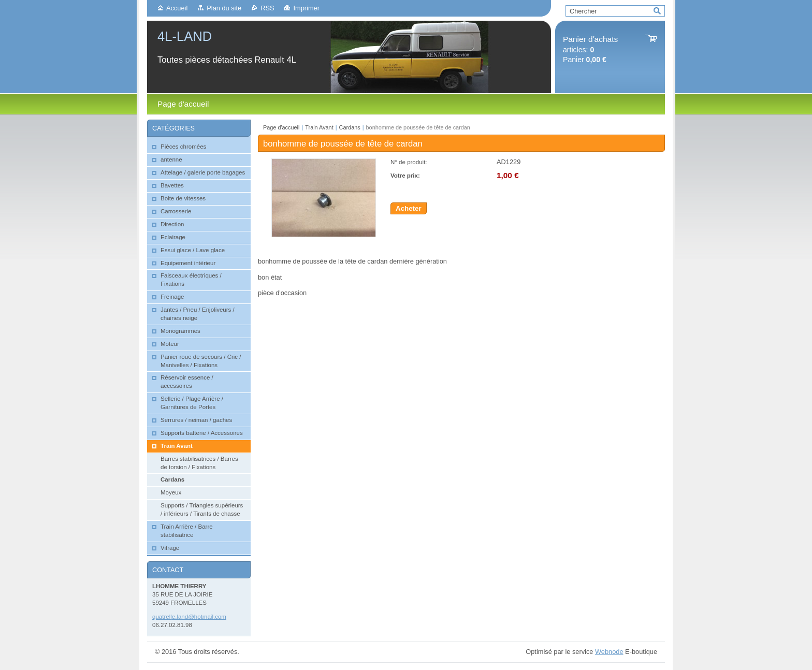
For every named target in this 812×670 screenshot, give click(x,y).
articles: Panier (590, 49)
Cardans (350, 127)
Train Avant (319, 127)
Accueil (177, 8)
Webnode (609, 652)
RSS (267, 8)
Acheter (409, 208)
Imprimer (306, 8)
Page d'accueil (281, 127)
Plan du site (224, 8)
